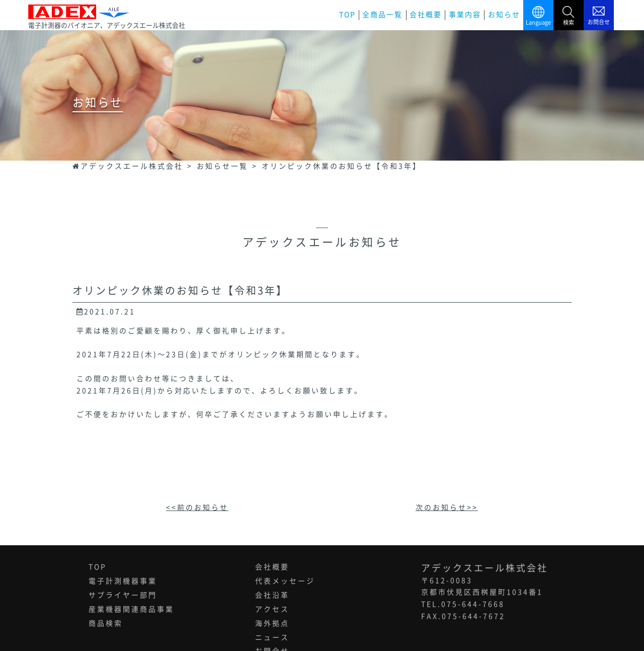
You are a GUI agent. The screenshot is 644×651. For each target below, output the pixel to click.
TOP (347, 15)
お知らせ (504, 15)
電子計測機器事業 (123, 581)
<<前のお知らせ (197, 508)
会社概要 (426, 15)
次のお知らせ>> (447, 508)
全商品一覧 (382, 15)
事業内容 (465, 15)
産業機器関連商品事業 (131, 609)
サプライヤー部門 (123, 595)
